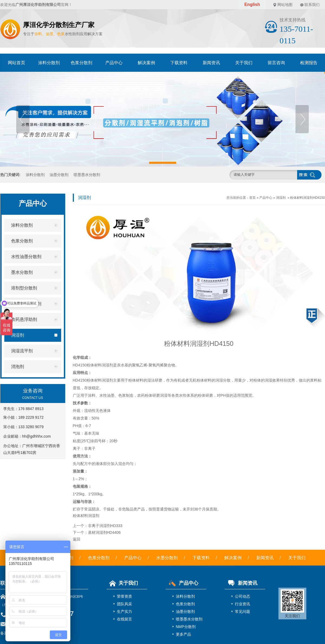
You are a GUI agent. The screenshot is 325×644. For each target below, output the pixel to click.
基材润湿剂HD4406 (104, 532)
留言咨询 (276, 63)
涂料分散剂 (49, 63)
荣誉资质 (124, 596)
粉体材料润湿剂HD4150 (307, 198)
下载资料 (179, 63)
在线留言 (124, 619)
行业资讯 (242, 604)
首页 (252, 198)
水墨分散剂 (167, 558)
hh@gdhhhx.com (37, 436)
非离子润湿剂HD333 (105, 526)
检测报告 (309, 63)
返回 (77, 539)
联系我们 (312, 5)
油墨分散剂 (59, 175)
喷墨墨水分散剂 (87, 175)
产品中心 (114, 63)
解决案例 (146, 63)
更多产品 (183, 634)
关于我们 (244, 63)
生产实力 (124, 612)
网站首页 (17, 63)
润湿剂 (281, 198)
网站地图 (285, 5)
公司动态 (242, 596)
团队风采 (124, 604)
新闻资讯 (211, 63)
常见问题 (242, 612)
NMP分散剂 (186, 627)
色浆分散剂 (81, 63)
